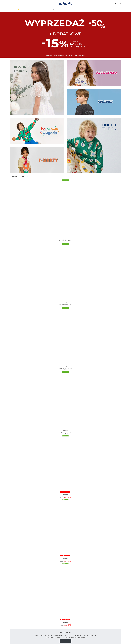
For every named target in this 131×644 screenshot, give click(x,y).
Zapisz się (66, 641)
